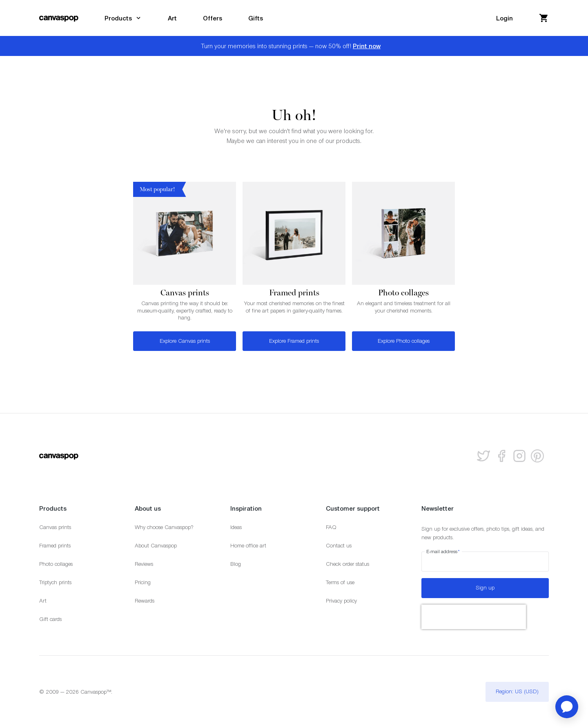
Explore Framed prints (294, 341)
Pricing (143, 582)
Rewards (145, 601)
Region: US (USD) (517, 691)
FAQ (331, 527)
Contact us (339, 546)
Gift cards (50, 619)
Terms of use (340, 582)
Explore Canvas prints (185, 341)
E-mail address (443, 552)
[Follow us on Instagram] (519, 456)
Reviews (144, 564)
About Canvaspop (156, 546)
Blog (236, 564)
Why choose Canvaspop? (164, 527)
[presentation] (474, 617)
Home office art (248, 546)
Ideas (236, 527)
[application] (567, 707)
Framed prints (55, 546)
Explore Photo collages (404, 341)
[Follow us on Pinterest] (537, 456)
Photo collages (56, 564)
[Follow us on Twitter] (483, 456)
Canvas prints (55, 527)
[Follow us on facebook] (501, 456)
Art (43, 601)
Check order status (347, 564)
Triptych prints (55, 582)
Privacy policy (341, 601)
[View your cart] (544, 18)
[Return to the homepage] (59, 18)
